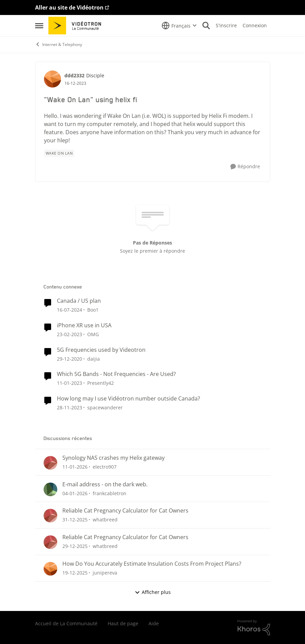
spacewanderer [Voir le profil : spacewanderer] (105, 407)
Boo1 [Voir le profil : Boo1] (93, 310)
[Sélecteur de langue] (179, 26)
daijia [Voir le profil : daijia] (94, 358)
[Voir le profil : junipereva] (50, 569)
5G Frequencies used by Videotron (101, 350)
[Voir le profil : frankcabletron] (50, 489)
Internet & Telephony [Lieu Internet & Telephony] (59, 44)
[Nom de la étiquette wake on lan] (59, 153)
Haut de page (123, 623)
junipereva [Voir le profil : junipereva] (105, 573)
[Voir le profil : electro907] (50, 463)
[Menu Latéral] (39, 26)
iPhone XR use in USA (84, 325)
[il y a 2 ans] (70, 310)
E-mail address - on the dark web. (105, 484)
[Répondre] (245, 167)
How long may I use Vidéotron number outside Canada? (128, 399)
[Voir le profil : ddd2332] (52, 79)
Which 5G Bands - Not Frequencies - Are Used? (116, 374)
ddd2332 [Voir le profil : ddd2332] (74, 75)
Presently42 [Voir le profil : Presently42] (101, 383)
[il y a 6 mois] (75, 467)
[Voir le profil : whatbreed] (50, 516)
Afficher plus (153, 592)
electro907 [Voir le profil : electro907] (105, 467)
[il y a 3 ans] (70, 334)
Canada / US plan (79, 301)
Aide (154, 623)
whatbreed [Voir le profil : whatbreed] (105, 520)
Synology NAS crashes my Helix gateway (113, 458)
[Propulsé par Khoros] (254, 628)
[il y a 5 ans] (70, 358)
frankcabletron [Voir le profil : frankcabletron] (110, 493)
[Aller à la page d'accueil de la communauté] (77, 26)
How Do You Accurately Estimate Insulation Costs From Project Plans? (152, 564)
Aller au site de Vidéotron (69, 7)
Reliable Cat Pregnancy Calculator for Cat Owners (125, 511)
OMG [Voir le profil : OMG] (93, 334)
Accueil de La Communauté (66, 623)
